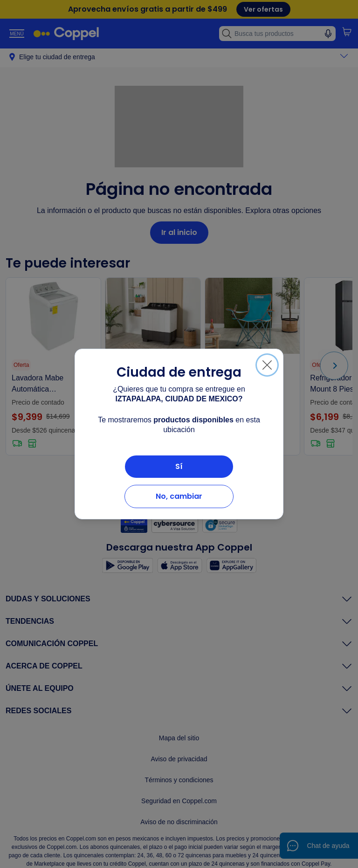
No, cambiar (179, 496)
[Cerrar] (267, 365)
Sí (179, 466)
